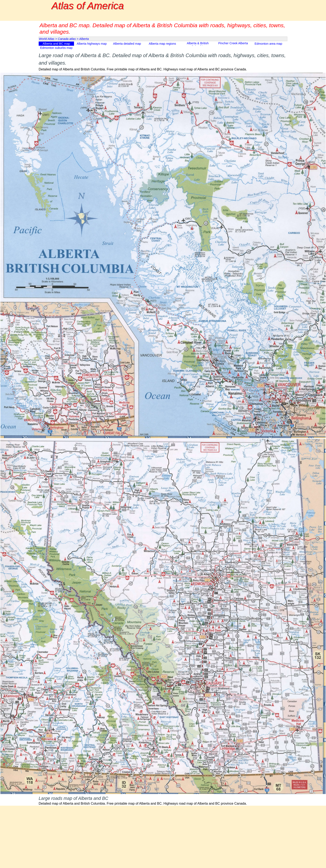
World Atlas (47, 39)
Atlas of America (88, 6)
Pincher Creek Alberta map (233, 45)
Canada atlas (67, 39)
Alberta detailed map (127, 44)
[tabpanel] (163, 62)
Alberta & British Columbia (198, 45)
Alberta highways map (92, 44)
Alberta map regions (162, 44)
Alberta (84, 39)
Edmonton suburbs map (56, 48)
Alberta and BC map (56, 44)
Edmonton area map (269, 44)
